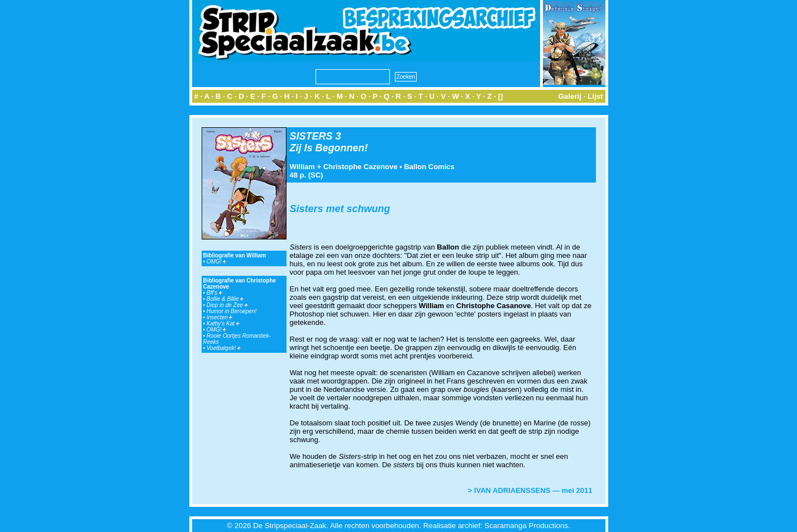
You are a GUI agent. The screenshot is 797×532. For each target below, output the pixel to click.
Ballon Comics (429, 167)
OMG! (216, 262)
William (302, 167)
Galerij (570, 96)
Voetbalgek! (224, 348)
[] (501, 96)
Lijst (595, 96)
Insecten (220, 317)
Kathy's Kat (223, 323)
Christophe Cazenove (361, 167)
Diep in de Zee (227, 305)
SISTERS (311, 136)
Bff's (214, 293)
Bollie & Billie (225, 299)
